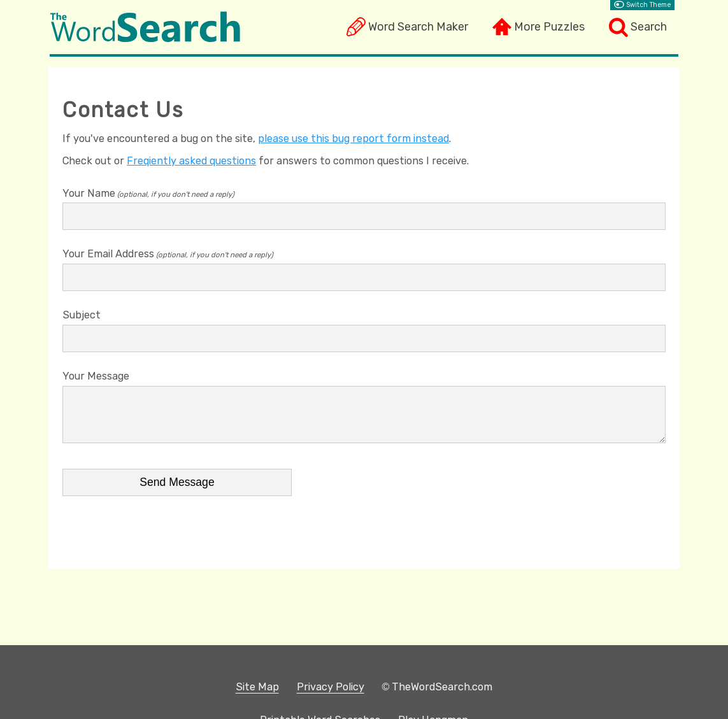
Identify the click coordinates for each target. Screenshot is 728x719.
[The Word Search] (145, 39)
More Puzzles (549, 27)
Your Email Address (108, 254)
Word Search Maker (418, 27)
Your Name (89, 193)
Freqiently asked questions (191, 161)
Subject (82, 315)
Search (649, 27)
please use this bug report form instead (353, 139)
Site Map (257, 687)
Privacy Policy (331, 687)
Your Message (96, 376)
